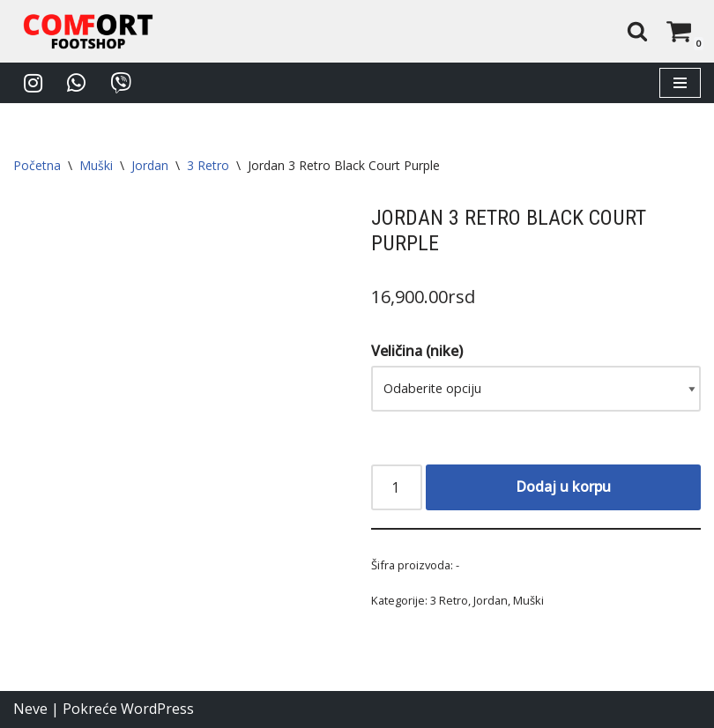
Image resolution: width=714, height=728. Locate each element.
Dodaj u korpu (563, 487)
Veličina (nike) (417, 352)
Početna (37, 165)
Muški (96, 165)
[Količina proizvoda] (397, 487)
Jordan (150, 165)
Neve (30, 709)
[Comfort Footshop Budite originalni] (88, 31)
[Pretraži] (637, 31)
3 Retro (208, 165)
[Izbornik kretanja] (680, 83)
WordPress (157, 709)
